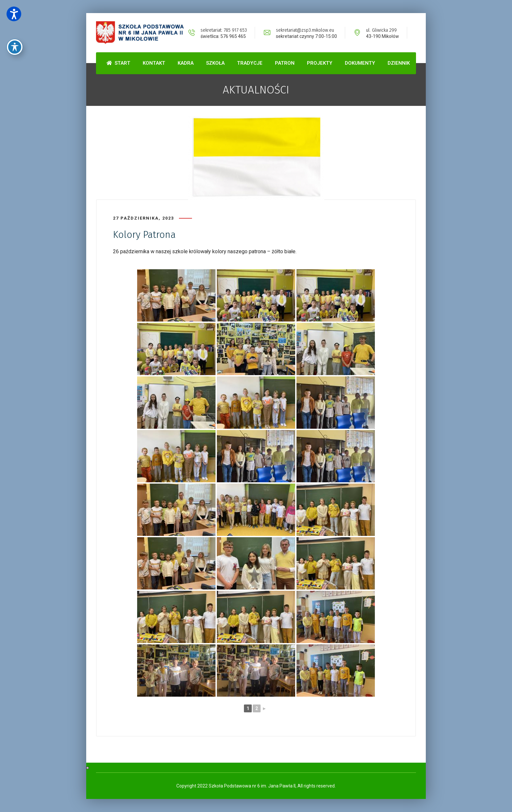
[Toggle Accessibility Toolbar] (15, 30)
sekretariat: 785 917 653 (224, 30)
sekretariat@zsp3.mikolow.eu (305, 30)
